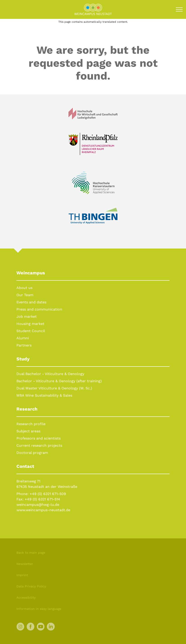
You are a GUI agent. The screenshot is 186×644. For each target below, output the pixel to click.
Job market (27, 316)
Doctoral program (32, 453)
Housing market (30, 324)
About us (24, 288)
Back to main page (31, 553)
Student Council (31, 331)
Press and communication (39, 309)
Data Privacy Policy (31, 586)
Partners (24, 345)
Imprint (22, 575)
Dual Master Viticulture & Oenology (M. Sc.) (54, 388)
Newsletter (25, 564)
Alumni (23, 338)
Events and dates (31, 302)
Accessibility (26, 597)
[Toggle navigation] (179, 9)
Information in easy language (39, 609)
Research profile (31, 424)
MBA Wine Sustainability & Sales (44, 395)
